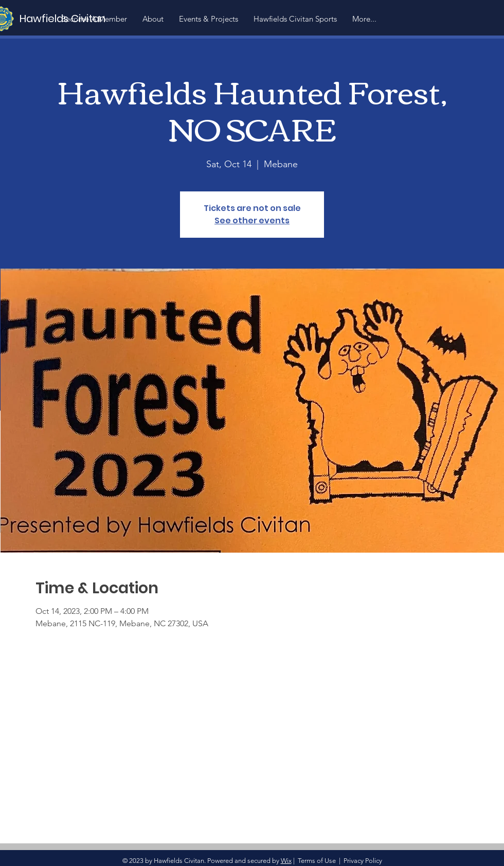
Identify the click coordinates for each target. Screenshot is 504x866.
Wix (286, 861)
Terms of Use (317, 861)
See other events (252, 220)
